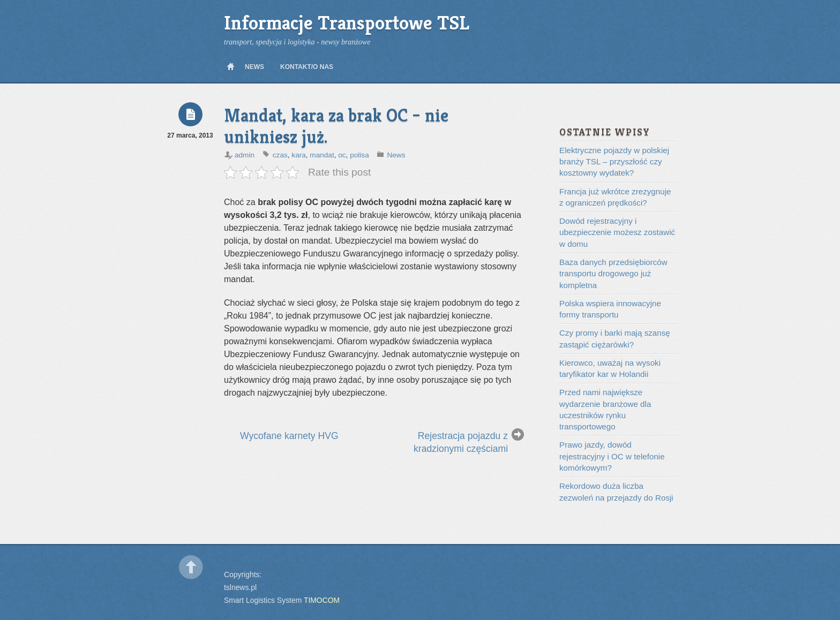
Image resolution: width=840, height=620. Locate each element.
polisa (359, 155)
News (254, 67)
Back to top (191, 567)
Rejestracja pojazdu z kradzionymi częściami (461, 442)
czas (280, 155)
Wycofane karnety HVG (289, 436)
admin (245, 155)
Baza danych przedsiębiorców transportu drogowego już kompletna (613, 274)
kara (298, 155)
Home (230, 67)
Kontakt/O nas (307, 67)
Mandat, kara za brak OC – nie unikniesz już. (336, 126)
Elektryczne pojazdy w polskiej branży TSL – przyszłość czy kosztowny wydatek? (614, 162)
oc (342, 155)
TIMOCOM (322, 600)
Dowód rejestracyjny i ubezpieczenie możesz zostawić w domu (617, 232)
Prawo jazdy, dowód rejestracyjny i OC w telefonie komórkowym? (612, 456)
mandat (322, 155)
